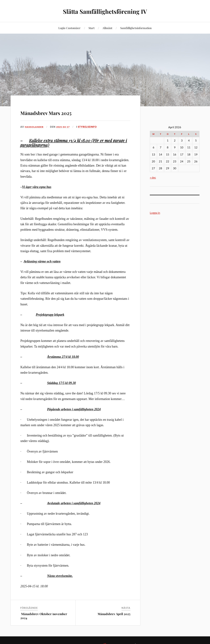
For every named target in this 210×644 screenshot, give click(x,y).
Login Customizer (69, 28)
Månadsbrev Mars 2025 (63, 112)
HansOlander (35, 127)
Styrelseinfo (90, 127)
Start (91, 28)
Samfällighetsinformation (136, 28)
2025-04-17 (65, 127)
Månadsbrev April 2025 (114, 614)
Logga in (155, 213)
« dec (153, 177)
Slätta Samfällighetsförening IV (105, 11)
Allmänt (107, 28)
